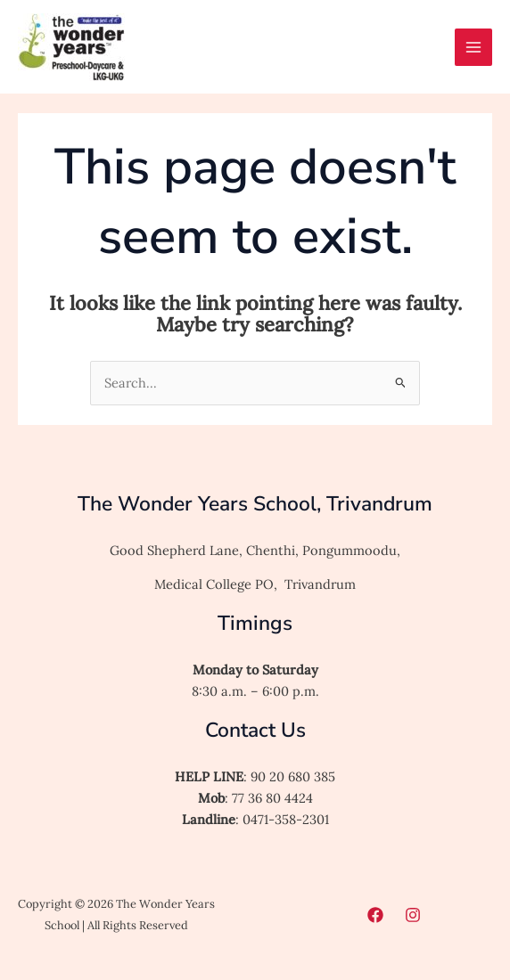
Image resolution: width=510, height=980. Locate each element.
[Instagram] (413, 915)
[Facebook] (375, 915)
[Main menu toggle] (473, 47)
